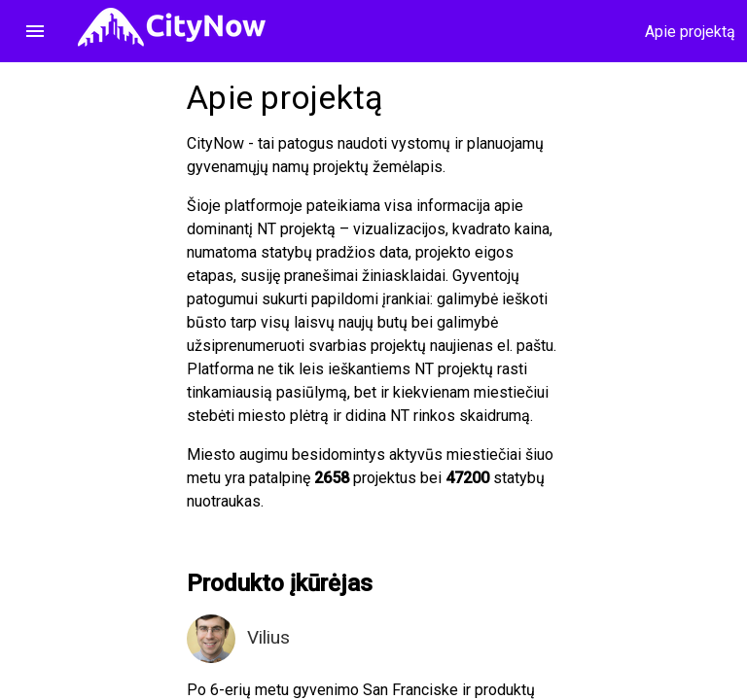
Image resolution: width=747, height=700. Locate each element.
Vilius (268, 637)
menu (35, 31)
